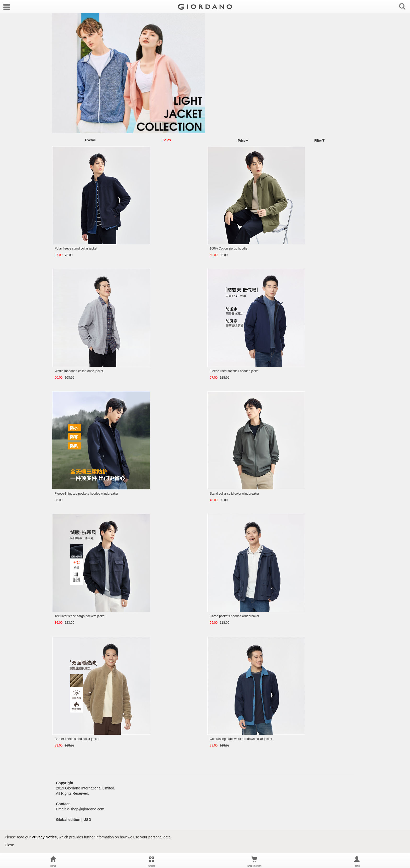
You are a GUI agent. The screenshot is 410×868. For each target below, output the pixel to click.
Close (9, 845)
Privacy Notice (44, 837)
